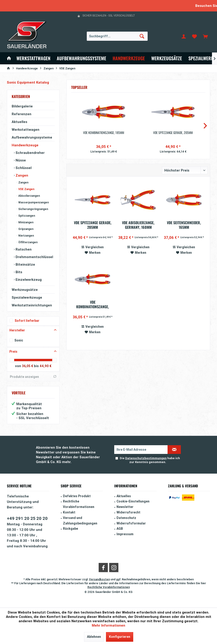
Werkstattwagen (26, 130)
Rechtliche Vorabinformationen (79, 504)
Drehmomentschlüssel (34, 257)
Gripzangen (26, 229)
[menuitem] (205, 36)
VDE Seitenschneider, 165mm (184, 225)
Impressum (125, 534)
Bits (18, 272)
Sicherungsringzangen (33, 209)
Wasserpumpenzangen (33, 202)
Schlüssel (23, 168)
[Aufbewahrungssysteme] (81, 58)
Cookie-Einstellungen (133, 501)
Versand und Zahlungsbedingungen (80, 521)
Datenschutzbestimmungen (146, 458)
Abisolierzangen (29, 196)
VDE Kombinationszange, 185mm (104, 133)
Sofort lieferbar (27, 321)
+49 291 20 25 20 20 (27, 518)
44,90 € (46, 366)
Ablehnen (94, 637)
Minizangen (26, 222)
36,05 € (28, 366)
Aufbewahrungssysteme (32, 137)
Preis (13, 352)
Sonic (19, 340)
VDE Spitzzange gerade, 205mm (173, 133)
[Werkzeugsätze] (167, 58)
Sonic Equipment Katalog (28, 82)
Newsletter (125, 507)
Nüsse (20, 160)
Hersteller (17, 330)
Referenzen (22, 114)
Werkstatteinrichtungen (32, 305)
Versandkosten (99, 579)
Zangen (21, 175)
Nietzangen (26, 236)
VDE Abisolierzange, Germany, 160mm (138, 225)
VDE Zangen (26, 189)
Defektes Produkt (77, 496)
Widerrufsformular (131, 523)
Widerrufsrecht (128, 512)
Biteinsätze (25, 264)
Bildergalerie (22, 106)
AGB (120, 529)
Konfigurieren (120, 637)
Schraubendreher (30, 153)
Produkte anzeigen (33, 377)
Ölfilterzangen (28, 242)
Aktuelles (19, 122)
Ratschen (23, 249)
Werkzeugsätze (25, 290)
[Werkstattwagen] (33, 58)
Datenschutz (126, 518)
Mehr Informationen (108, 625)
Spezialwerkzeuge (27, 297)
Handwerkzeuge (25, 145)
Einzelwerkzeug (28, 280)
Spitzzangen (26, 216)
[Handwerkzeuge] (129, 58)
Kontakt (69, 512)
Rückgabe (71, 529)
